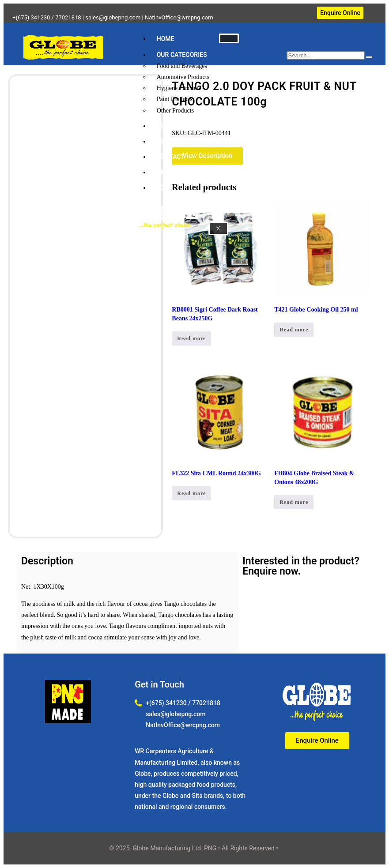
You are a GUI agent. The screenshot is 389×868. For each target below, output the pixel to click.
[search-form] (326, 55)
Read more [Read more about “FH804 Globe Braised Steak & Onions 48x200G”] (294, 502)
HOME (166, 39)
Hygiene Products (179, 88)
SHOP (165, 126)
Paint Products (175, 99)
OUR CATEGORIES (182, 55)
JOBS (164, 188)
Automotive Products (183, 77)
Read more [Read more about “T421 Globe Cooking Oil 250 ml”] (294, 330)
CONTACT (171, 157)
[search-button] (369, 57)
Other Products (175, 111)
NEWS (165, 141)
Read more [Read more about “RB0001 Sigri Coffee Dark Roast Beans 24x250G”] (191, 338)
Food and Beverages (182, 66)
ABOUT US (172, 172)
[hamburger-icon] (229, 38)
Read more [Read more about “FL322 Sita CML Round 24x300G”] (191, 493)
